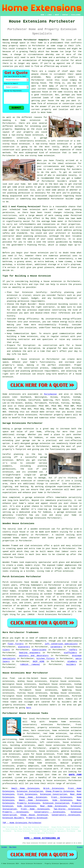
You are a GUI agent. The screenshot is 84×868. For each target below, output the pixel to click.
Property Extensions (29, 803)
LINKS (49, 15)
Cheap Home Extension (33, 797)
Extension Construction (54, 794)
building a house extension (46, 281)
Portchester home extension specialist (59, 719)
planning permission (19, 193)
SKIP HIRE (38, 661)
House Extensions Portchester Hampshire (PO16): (31, 40)
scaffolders (70, 653)
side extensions (12, 754)
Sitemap (4, 847)
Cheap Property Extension (60, 791)
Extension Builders (13, 818)
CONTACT (65, 15)
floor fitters (16, 644)
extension (55, 153)
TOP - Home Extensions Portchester (22, 823)
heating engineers (30, 653)
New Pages (13, 847)
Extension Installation (30, 791)
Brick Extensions (54, 788)
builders (62, 181)
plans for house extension (39, 754)
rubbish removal (30, 664)
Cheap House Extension (34, 815)
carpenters (56, 647)
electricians (39, 650)
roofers (73, 650)
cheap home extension (42, 763)
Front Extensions (27, 794)
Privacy (80, 847)
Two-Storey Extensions (67, 809)
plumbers (72, 661)
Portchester (51, 394)
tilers (6, 650)
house (33, 253)
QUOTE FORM (75, 775)
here (28, 708)
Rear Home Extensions (54, 806)
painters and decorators (34, 656)
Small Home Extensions (25, 788)
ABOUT (57, 15)
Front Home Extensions (35, 809)
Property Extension (37, 818)
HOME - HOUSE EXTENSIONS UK (42, 838)
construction (35, 769)
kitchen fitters (46, 659)
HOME (43, 15)
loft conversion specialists (61, 644)
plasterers (24, 647)
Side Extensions (62, 800)
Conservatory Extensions (50, 812)
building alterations (23, 745)
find (12, 678)
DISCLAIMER (76, 15)
